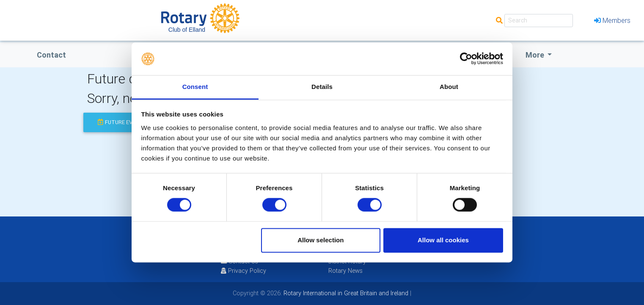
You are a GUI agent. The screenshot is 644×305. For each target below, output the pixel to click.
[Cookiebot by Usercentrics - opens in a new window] (466, 59)
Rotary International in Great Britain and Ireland (345, 293)
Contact (51, 55)
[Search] (539, 21)
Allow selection (321, 240)
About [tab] (449, 87)
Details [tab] (322, 87)
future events (122, 122)
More (536, 55)
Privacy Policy (244, 271)
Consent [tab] (195, 87)
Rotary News (345, 271)
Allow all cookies (443, 240)
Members (612, 20)
